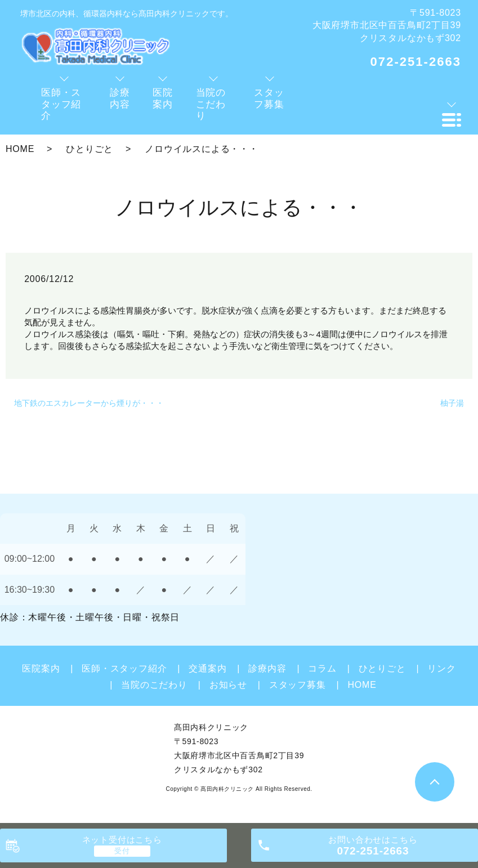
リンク (441, 668)
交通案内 (207, 668)
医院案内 (41, 668)
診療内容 (267, 668)
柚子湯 (452, 403)
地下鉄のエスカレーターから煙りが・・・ (89, 403)
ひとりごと (90, 149)
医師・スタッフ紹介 (124, 668)
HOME (20, 149)
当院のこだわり (154, 685)
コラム (322, 668)
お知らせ (228, 685)
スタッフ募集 (298, 685)
